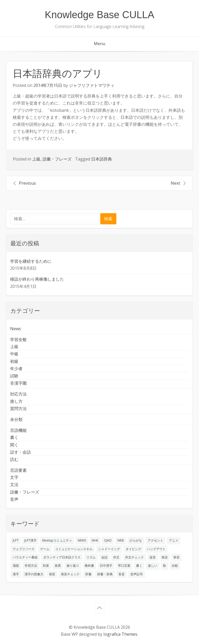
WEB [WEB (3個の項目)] (121, 540)
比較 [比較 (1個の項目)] (175, 566)
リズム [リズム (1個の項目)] (91, 557)
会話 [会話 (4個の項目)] (104, 557)
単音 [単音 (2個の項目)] (176, 557)
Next (175, 183)
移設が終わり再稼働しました (37, 279)
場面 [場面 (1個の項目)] (16, 566)
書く (14, 437)
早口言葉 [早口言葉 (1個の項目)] (124, 566)
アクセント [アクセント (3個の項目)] (155, 540)
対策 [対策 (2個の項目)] (46, 566)
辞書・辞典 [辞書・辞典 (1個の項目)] (105, 574)
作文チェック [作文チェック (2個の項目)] (134, 557)
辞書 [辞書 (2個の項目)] (88, 574)
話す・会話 (20, 452)
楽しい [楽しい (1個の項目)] (153, 566)
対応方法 (18, 394)
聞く (14, 445)
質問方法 (18, 408)
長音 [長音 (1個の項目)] (122, 574)
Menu (99, 44)
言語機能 (18, 430)
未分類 (16, 419)
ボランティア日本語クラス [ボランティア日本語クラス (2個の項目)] (62, 557)
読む (14, 459)
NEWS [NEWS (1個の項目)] (82, 540)
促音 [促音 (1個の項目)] (153, 557)
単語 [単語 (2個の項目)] (165, 557)
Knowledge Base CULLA (100, 15)
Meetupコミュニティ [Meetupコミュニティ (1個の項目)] (57, 540)
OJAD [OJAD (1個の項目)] (108, 540)
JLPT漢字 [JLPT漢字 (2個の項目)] (30, 540)
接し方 (16, 401)
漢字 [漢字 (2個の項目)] (16, 574)
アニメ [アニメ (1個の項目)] (174, 540)
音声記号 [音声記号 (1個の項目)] (137, 574)
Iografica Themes (120, 634)
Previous (27, 183)
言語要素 (18, 470)
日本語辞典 (102, 159)
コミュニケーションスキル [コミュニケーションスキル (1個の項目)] (74, 549)
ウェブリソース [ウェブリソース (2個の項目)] (24, 549)
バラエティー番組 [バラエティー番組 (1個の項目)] (25, 557)
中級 (14, 354)
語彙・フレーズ (57, 159)
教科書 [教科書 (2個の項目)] (89, 566)
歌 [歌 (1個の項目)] (165, 566)
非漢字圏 (18, 383)
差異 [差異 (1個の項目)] (58, 566)
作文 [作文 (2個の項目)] (116, 557)
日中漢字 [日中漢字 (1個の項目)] (106, 566)
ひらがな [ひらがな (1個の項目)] (136, 540)
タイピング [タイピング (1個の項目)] (133, 549)
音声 (14, 499)
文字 (14, 477)
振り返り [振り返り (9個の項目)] (73, 566)
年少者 (16, 369)
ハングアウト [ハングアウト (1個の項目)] (156, 549)
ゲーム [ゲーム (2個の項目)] (45, 549)
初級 (14, 361)
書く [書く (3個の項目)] (139, 566)
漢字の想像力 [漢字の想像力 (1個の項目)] (34, 574)
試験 (14, 376)
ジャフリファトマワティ (92, 85)
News (16, 329)
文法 (14, 484)
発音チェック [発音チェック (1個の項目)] (70, 574)
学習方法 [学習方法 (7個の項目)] (31, 566)
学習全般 (18, 340)
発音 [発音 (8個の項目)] (52, 574)
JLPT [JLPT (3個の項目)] (16, 540)
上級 (36, 159)
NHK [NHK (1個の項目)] (95, 540)
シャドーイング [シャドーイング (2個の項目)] (109, 549)
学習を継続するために (31, 261)
